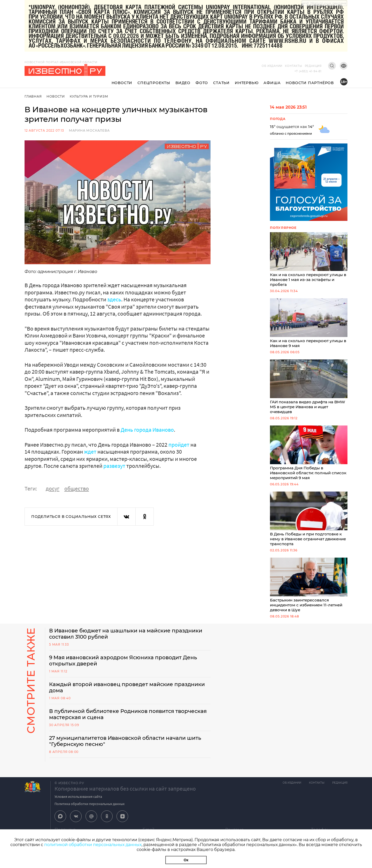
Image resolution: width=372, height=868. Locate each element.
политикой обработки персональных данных (93, 845)
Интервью (247, 83)
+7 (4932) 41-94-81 (308, 71)
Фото (202, 83)
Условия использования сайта (78, 797)
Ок (186, 860)
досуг (53, 488)
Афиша (272, 83)
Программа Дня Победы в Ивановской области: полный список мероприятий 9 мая (309, 453)
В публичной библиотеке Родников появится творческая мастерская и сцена (128, 714)
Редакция (313, 66)
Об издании (272, 66)
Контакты (293, 66)
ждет (90, 452)
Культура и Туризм (89, 96)
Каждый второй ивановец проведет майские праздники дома (127, 687)
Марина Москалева (89, 130)
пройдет (179, 445)
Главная (33, 96)
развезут (114, 466)
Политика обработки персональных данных (90, 804)
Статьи (221, 83)
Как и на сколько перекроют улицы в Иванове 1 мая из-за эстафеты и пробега (309, 260)
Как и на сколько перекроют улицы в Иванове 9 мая (309, 323)
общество (77, 488)
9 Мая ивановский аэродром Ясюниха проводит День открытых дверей (123, 661)
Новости (122, 83)
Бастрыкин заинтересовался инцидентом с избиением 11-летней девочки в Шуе (309, 585)
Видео (183, 83)
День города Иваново (147, 430)
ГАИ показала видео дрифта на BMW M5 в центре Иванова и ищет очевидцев (309, 387)
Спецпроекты (154, 83)
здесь (114, 299)
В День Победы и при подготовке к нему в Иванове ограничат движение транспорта (309, 519)
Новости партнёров (310, 83)
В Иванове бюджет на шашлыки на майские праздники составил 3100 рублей (126, 634)
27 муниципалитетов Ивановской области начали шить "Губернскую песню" (125, 741)
